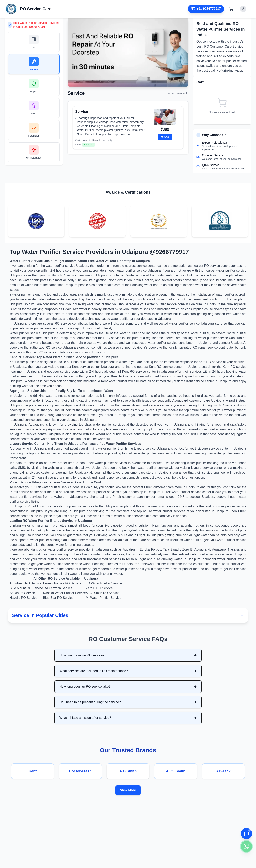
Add (165, 137)
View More (128, 790)
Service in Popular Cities (128, 615)
